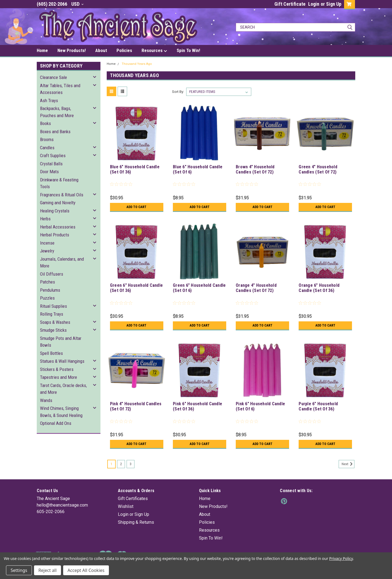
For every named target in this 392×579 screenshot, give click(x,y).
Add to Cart (137, 207)
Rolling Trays (52, 314)
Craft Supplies (53, 156)
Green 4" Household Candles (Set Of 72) (318, 169)
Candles (47, 148)
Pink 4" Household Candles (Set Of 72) (136, 406)
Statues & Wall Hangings (62, 361)
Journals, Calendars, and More (62, 263)
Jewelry (47, 251)
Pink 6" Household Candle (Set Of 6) (260, 406)
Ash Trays (49, 100)
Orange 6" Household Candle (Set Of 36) (319, 288)
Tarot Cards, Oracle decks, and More (63, 389)
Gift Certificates (133, 499)
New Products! (72, 50)
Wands (46, 400)
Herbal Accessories (58, 227)
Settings (19, 570)
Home (42, 50)
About (101, 50)
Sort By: (178, 92)
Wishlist (126, 506)
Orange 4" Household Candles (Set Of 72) (256, 288)
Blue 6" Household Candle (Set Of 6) (198, 169)
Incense (47, 243)
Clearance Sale (53, 77)
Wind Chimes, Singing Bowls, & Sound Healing (61, 412)
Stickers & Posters (57, 369)
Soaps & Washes (55, 322)
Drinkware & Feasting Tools (59, 183)
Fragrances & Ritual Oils (62, 195)
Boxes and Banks (55, 132)
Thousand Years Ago (137, 64)
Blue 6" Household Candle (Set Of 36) (135, 169)
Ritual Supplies (53, 306)
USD (77, 4)
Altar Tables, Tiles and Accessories (60, 89)
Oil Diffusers (52, 274)
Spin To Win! (188, 50)
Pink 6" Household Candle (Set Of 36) (197, 406)
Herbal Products (55, 235)
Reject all (48, 570)
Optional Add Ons (56, 423)
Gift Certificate (290, 4)
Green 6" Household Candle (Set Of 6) (199, 288)
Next (348, 464)
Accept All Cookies (86, 570)
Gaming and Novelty (58, 203)
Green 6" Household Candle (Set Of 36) (136, 288)
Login (314, 4)
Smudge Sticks (53, 330)
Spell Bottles (51, 353)
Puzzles (47, 298)
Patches (48, 282)
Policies (124, 50)
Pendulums (50, 290)
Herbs (45, 219)
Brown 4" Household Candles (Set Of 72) (255, 169)
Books (45, 123)
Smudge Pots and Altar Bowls (61, 342)
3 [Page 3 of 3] (131, 464)
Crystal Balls (51, 164)
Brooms (47, 139)
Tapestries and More (59, 377)
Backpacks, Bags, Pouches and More (57, 112)
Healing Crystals (55, 211)
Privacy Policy (341, 558)
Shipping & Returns (136, 522)
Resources (154, 51)
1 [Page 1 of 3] (111, 464)
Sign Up (334, 4)
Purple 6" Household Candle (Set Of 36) (318, 406)
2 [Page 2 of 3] (121, 464)
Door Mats (49, 172)
